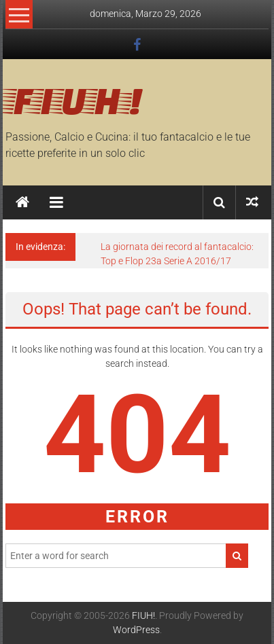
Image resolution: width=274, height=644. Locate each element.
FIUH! (74, 99)
